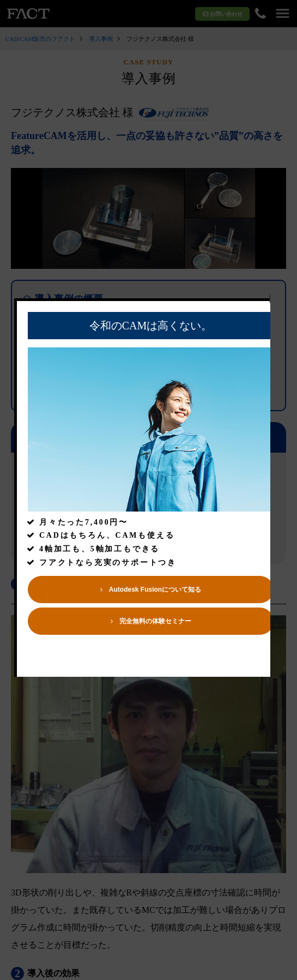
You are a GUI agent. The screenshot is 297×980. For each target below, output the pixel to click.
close (282, 321)
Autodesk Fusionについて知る (151, 612)
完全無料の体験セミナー (151, 644)
